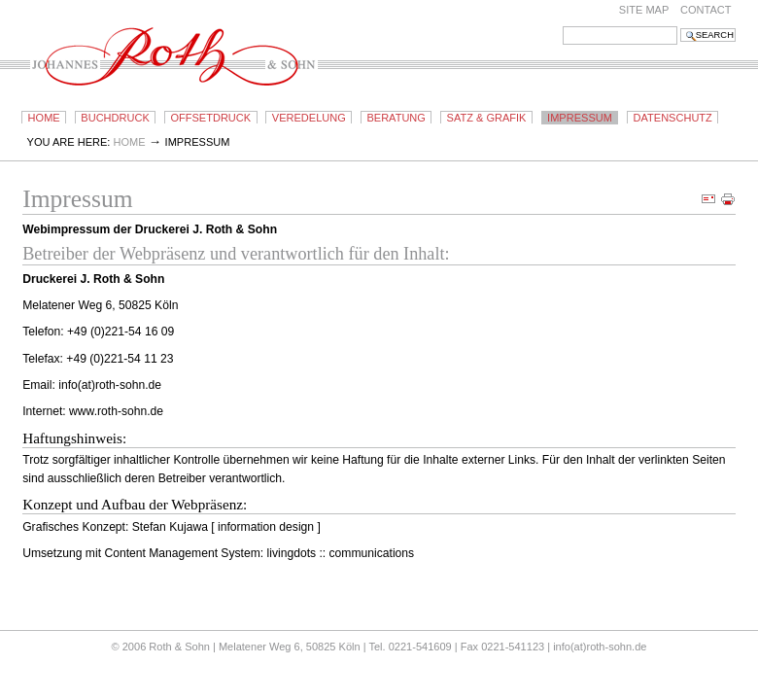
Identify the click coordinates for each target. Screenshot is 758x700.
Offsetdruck (210, 118)
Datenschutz (673, 118)
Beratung (396, 118)
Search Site (562, 26)
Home (44, 118)
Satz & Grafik (487, 118)
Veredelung (309, 118)
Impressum (580, 118)
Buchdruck (115, 118)
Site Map (644, 10)
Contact (706, 10)
